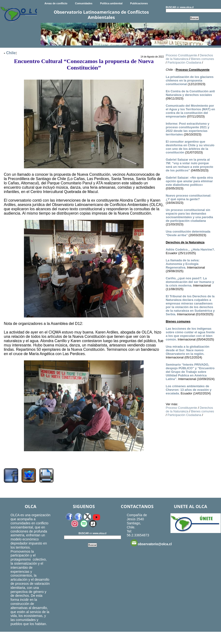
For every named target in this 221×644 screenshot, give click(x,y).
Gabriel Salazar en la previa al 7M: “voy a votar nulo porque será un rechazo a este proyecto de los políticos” (189, 165)
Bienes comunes (203, 59)
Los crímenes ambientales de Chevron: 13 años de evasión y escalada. (189, 390)
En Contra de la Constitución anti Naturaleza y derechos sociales (190, 93)
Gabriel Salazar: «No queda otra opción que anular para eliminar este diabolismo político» (189, 181)
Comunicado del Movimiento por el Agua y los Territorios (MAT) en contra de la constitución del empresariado (190, 111)
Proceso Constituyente (181, 55)
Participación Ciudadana (184, 62)
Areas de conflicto (56, 3)
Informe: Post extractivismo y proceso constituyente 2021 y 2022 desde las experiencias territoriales (187, 129)
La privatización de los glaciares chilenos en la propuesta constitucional (190, 80)
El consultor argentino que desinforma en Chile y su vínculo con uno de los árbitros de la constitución (190, 147)
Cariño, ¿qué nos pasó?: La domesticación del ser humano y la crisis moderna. (190, 282)
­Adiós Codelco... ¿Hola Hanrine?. (190, 249)
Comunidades (84, 3)
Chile (11, 53)
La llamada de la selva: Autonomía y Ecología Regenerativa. (183, 264)
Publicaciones (139, 3)
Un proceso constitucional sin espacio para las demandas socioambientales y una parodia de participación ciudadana (189, 215)
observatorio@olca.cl (151, 543)
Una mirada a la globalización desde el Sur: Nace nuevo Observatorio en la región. (187, 350)
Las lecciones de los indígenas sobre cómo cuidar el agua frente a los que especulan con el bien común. (190, 334)
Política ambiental (111, 3)
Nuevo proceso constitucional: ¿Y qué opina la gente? (188, 197)
